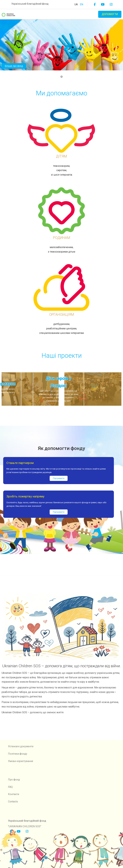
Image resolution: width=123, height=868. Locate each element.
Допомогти (110, 14)
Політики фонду (18, 754)
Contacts (13, 802)
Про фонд (14, 780)
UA (76, 4)
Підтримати (59, 478)
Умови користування (20, 761)
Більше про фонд (14, 66)
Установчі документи (21, 746)
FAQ (10, 787)
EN (82, 4)
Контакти (14, 794)
